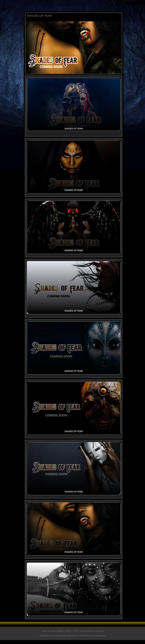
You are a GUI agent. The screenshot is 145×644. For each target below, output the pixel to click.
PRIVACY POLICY (73, 634)
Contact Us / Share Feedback (53, 634)
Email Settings (98, 634)
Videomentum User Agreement (93, 639)
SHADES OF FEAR (39, 16)
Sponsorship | (87, 634)
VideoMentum (73, 639)
